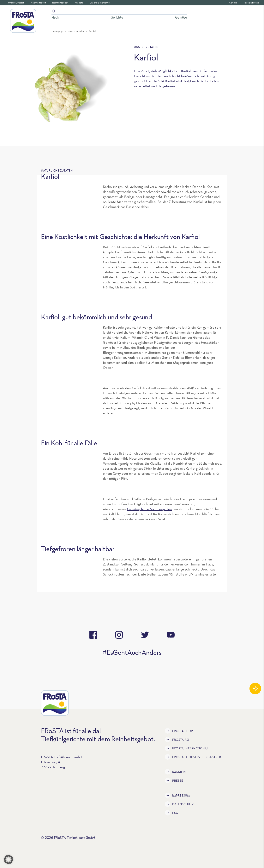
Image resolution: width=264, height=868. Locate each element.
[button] (9, 859)
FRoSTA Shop (179, 731)
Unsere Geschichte (100, 3)
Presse (174, 780)
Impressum (177, 795)
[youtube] (171, 635)
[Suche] (119, 12)
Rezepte (79, 3)
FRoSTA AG (177, 740)
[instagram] (119, 635)
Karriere (233, 3)
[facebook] (93, 635)
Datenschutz (179, 804)
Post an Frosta (251, 3)
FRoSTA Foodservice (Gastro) (193, 757)
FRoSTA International (187, 748)
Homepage (57, 31)
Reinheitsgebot (60, 3)
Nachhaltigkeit (38, 3)
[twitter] (145, 635)
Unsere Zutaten (16, 3)
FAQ (172, 813)
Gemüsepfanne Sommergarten (150, 509)
